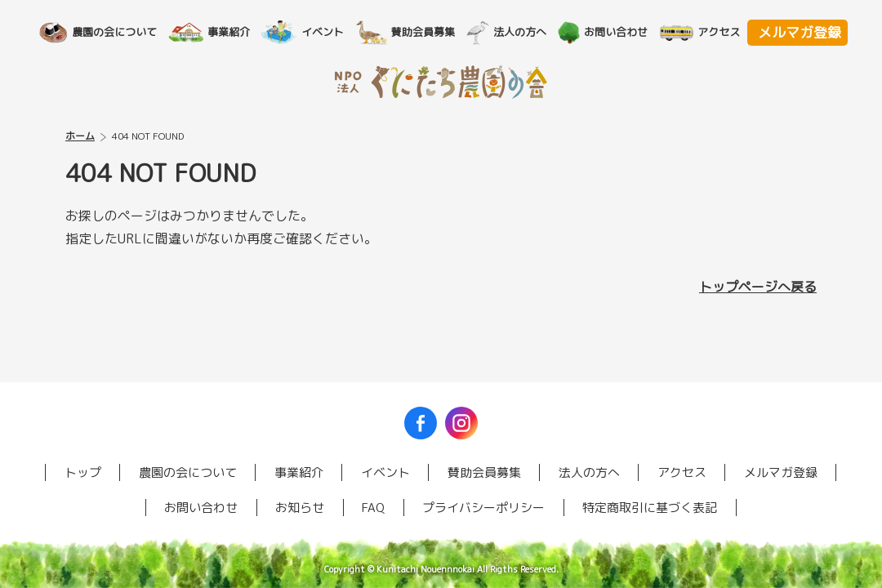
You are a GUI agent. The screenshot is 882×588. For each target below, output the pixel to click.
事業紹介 (238, 32)
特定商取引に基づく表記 (650, 508)
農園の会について (124, 32)
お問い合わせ (626, 32)
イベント (332, 32)
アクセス (728, 32)
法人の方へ (530, 32)
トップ (83, 472)
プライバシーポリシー (483, 508)
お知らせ (300, 508)
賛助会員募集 (433, 32)
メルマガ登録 (800, 33)
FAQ (373, 508)
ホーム (80, 136)
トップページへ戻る (758, 287)
